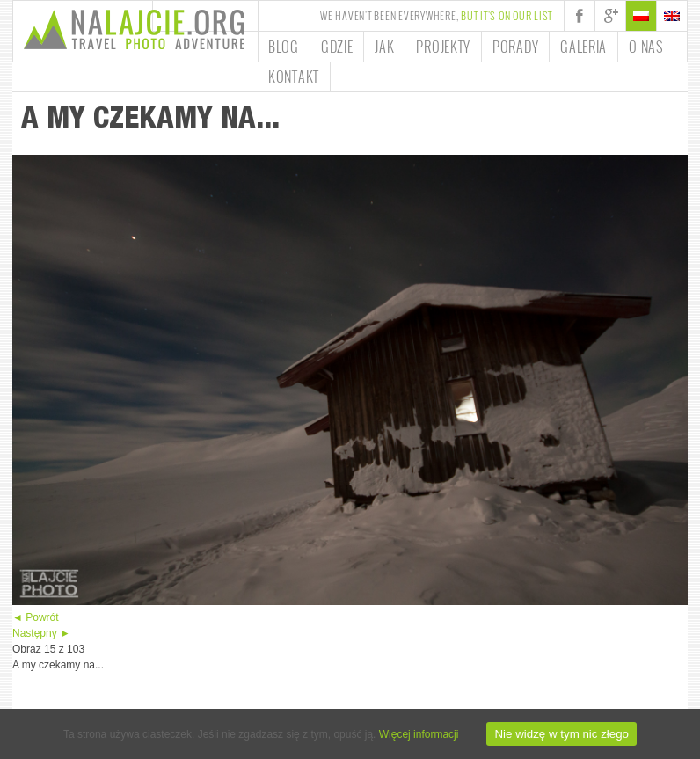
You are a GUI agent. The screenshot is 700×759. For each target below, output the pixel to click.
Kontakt (294, 77)
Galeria (583, 47)
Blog (284, 47)
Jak (384, 47)
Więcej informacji (419, 734)
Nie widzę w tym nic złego (561, 734)
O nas (646, 47)
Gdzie (337, 47)
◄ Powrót (36, 617)
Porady (515, 47)
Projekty (443, 47)
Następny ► (41, 633)
